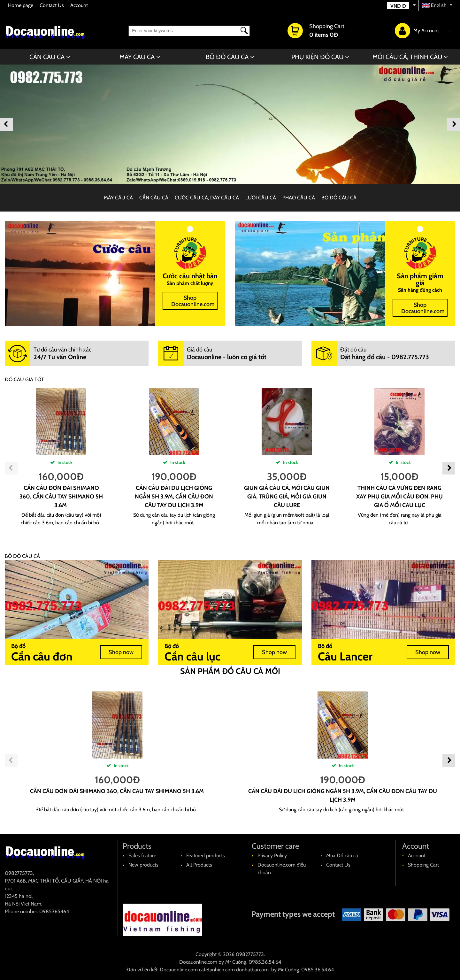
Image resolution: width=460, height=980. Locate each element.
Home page (21, 5)
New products (143, 865)
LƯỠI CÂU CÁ (261, 198)
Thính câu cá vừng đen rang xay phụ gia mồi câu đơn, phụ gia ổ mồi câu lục (399, 497)
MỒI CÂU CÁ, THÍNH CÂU (407, 57)
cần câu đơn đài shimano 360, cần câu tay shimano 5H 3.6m (61, 497)
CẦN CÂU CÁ (47, 57)
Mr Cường (236, 962)
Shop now (121, 652)
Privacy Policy (272, 856)
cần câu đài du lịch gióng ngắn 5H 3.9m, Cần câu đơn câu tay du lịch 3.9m (174, 497)
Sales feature (142, 856)
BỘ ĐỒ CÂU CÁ (227, 57)
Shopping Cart (423, 865)
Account (79, 5)
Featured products (206, 856)
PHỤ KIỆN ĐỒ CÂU (317, 57)
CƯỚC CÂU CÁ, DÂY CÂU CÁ (207, 198)
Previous (6, 124)
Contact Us (52, 5)
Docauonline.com (198, 962)
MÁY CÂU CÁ (137, 57)
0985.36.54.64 (265, 962)
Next (454, 124)
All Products (199, 865)
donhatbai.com (252, 970)
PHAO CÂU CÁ (299, 198)
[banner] (230, 124)
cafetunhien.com (217, 970)
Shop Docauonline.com (193, 301)
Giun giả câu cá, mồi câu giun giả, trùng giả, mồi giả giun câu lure (287, 497)
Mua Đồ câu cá (342, 856)
